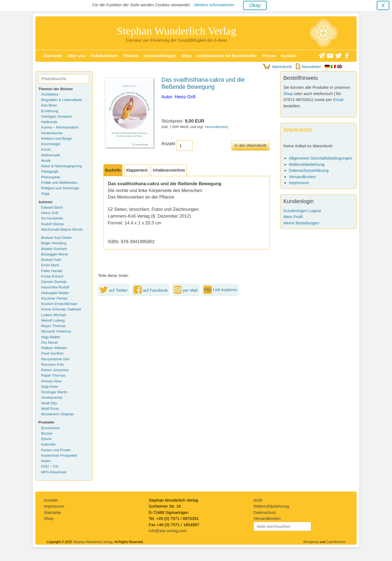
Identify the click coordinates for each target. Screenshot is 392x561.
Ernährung (50, 111)
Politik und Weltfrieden (59, 183)
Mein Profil (293, 217)
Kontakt (289, 56)
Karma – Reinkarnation (60, 127)
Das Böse (49, 105)
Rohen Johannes (55, 370)
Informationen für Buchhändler (227, 56)
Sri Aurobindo (52, 218)
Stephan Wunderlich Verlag (177, 31)
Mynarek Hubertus (56, 331)
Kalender (48, 444)
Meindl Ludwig (53, 320)
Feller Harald (52, 271)
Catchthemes (336, 542)
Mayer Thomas (53, 326)
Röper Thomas (53, 375)
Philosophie (51, 177)
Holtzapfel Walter (55, 293)
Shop (186, 56)
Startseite (53, 56)
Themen (131, 56)
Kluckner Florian (54, 298)
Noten (46, 461)
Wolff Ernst (50, 409)
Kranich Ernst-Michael (59, 304)
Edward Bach (52, 207)
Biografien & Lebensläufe (62, 100)
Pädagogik (50, 171)
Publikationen (104, 56)
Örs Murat (49, 342)
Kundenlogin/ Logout (302, 211)
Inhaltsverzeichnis (169, 170)
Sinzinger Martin (54, 392)
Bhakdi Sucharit (54, 249)
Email (338, 100)
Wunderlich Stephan (58, 414)
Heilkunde (49, 122)
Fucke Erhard (52, 276)
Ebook (46, 439)
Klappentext (137, 170)
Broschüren (50, 428)
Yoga (45, 193)
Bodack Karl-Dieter (56, 238)
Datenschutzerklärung (309, 170)
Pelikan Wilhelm (54, 348)
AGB (258, 500)
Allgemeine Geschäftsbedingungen (321, 158)
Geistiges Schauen (56, 116)
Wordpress (311, 542)
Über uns (76, 56)
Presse (269, 56)
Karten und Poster (56, 450)
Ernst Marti (50, 265)
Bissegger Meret (54, 254)
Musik (46, 161)
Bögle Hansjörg (54, 243)
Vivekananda (52, 397)
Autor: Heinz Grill (178, 97)
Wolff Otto (49, 403)
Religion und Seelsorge (60, 188)
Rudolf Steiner (53, 224)
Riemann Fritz (53, 365)
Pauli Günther (52, 353)
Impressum (299, 183)
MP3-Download (54, 472)
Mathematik (51, 155)
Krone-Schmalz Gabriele (61, 309)
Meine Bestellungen (301, 223)
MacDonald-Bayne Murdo (62, 229)
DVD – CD (50, 466)
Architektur (50, 94)
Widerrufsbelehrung (307, 164)
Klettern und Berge (56, 138)
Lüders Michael (54, 315)
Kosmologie (51, 144)
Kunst (46, 149)
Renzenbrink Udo (55, 359)
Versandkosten (216, 127)
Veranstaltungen (160, 56)
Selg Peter (50, 387)
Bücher (47, 433)
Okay (255, 5)
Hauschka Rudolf (55, 287)
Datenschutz (265, 512)
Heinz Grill (50, 213)
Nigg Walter (51, 337)
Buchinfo (113, 170)
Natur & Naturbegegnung (62, 166)
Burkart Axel (51, 260)
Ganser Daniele (54, 282)
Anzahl (168, 144)
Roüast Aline (51, 381)
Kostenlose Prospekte (59, 455)
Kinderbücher (52, 133)
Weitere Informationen (214, 5)
